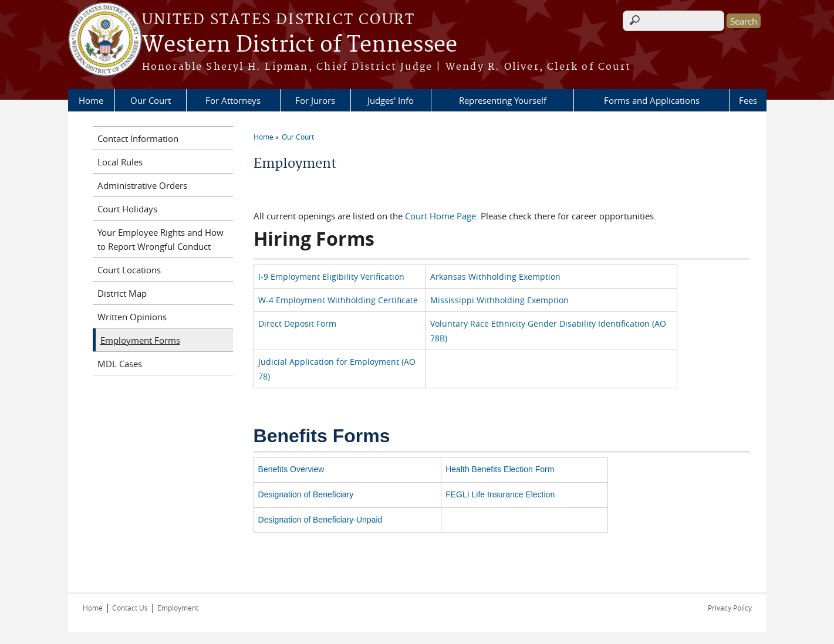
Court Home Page (440, 216)
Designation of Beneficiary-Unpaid (320, 520)
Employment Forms (140, 340)
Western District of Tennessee (300, 45)
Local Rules (120, 162)
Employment (178, 608)
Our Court (151, 100)
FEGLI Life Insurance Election (500, 494)
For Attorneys (233, 100)
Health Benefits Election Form (500, 469)
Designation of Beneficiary (306, 494)
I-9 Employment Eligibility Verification (331, 277)
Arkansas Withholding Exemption (495, 277)
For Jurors (315, 100)
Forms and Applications (652, 100)
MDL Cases (120, 364)
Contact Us (130, 608)
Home (91, 100)
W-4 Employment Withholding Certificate (338, 300)
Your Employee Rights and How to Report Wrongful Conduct (161, 239)
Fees (748, 100)
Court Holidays (127, 209)
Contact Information (138, 138)
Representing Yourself (503, 100)
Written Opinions (132, 317)
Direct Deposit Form (297, 323)
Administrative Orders (142, 185)
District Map (122, 293)
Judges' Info (391, 100)
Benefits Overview (291, 469)
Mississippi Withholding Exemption (499, 300)
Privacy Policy (730, 608)
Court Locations (129, 270)
